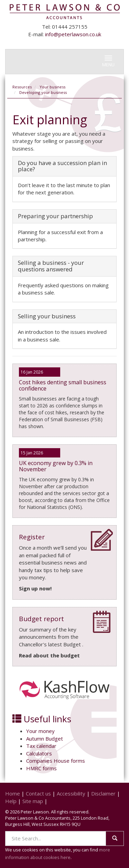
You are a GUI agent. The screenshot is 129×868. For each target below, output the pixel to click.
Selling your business (47, 316)
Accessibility (71, 793)
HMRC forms (41, 768)
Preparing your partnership (55, 216)
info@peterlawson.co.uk (73, 34)
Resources (22, 87)
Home (13, 793)
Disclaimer (103, 793)
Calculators (39, 753)
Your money (40, 731)
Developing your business (43, 92)
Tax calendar (41, 746)
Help (11, 801)
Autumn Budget (45, 739)
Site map (33, 801)
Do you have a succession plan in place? (62, 166)
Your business (52, 87)
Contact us (38, 793)
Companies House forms (56, 761)
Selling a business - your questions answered (51, 266)
